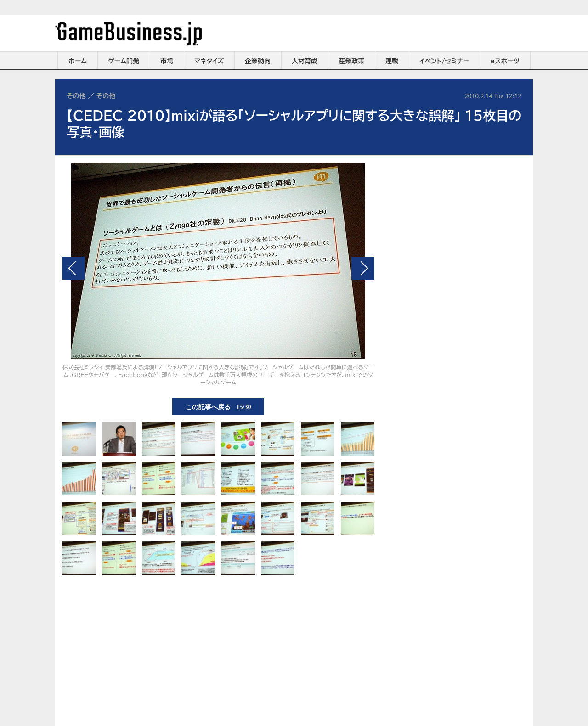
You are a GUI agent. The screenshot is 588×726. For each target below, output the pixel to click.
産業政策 (351, 61)
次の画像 (363, 268)
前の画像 (73, 268)
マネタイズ (209, 61)
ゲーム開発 (124, 61)
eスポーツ (505, 61)
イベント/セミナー (444, 61)
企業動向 (258, 61)
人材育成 (305, 61)
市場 (167, 61)
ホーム (78, 61)
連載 (392, 61)
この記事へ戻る (218, 406)
